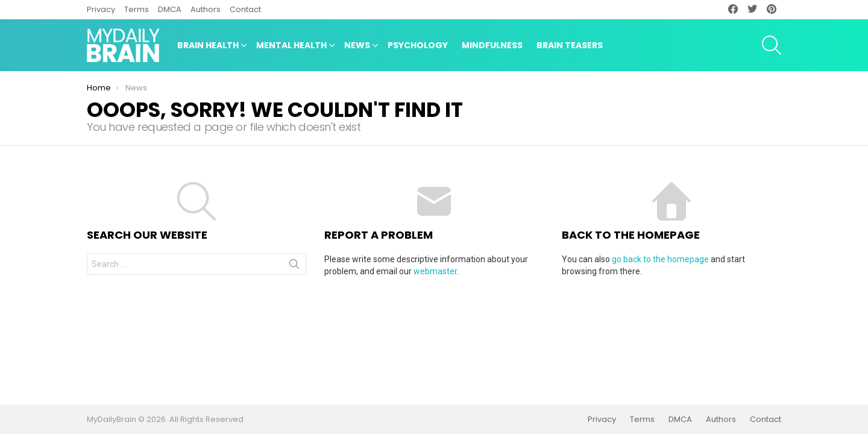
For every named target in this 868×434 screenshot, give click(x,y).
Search (294, 266)
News (357, 47)
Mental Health (291, 47)
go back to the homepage (660, 259)
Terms (137, 9)
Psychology (418, 45)
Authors (206, 9)
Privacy (101, 9)
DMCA (170, 9)
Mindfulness (492, 45)
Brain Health (208, 47)
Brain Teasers (570, 45)
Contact (245, 9)
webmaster (435, 271)
